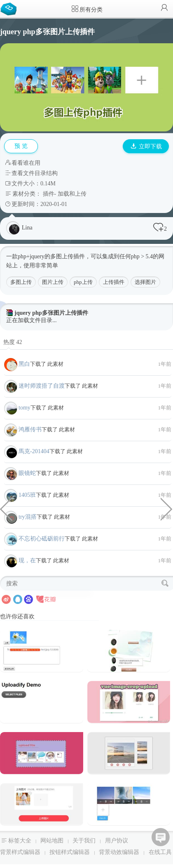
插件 (49, 194)
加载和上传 (72, 194)
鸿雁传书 (30, 429)
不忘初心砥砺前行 (42, 539)
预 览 (21, 146)
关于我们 (84, 841)
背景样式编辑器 (20, 852)
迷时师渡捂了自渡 (42, 386)
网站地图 (52, 841)
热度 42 (13, 342)
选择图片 (145, 282)
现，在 (27, 560)
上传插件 (114, 282)
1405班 (27, 495)
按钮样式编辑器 (70, 852)
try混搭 (28, 517)
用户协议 (117, 841)
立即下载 (146, 146)
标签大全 (20, 841)
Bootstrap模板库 (10, 8)
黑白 (24, 364)
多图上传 (21, 282)
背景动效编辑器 (119, 852)
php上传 (83, 282)
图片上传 (53, 282)
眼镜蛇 (27, 473)
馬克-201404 (34, 451)
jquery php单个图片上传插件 (6, 508)
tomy (25, 408)
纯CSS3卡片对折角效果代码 (167, 508)
